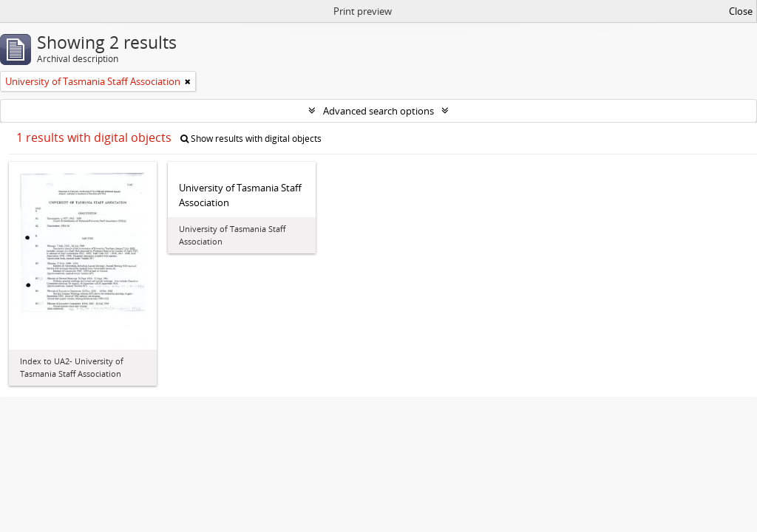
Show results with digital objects (251, 139)
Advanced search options (378, 111)
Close (741, 11)
